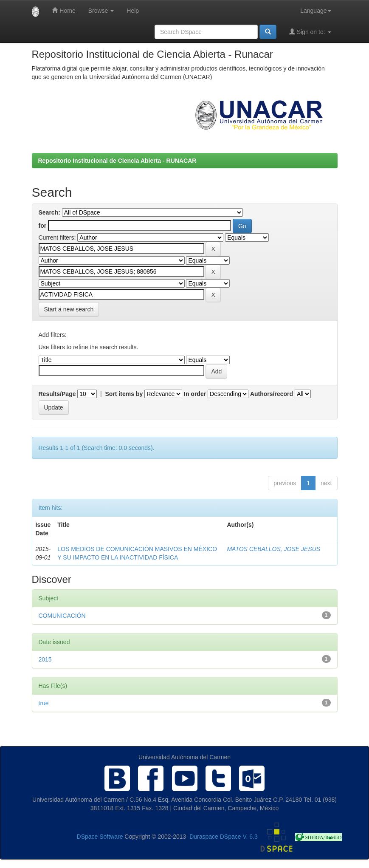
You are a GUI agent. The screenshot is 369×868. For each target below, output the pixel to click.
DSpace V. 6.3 (239, 837)
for (43, 226)
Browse (101, 11)
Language (315, 11)
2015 (45, 659)
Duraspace (204, 837)
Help (133, 11)
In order (195, 394)
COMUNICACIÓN (62, 616)
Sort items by (124, 394)
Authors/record (272, 394)
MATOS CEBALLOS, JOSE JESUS (273, 549)
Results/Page (57, 394)
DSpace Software (100, 837)
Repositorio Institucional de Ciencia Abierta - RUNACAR (117, 161)
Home (63, 10)
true (44, 703)
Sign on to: (310, 32)
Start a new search (69, 309)
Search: (49, 212)
